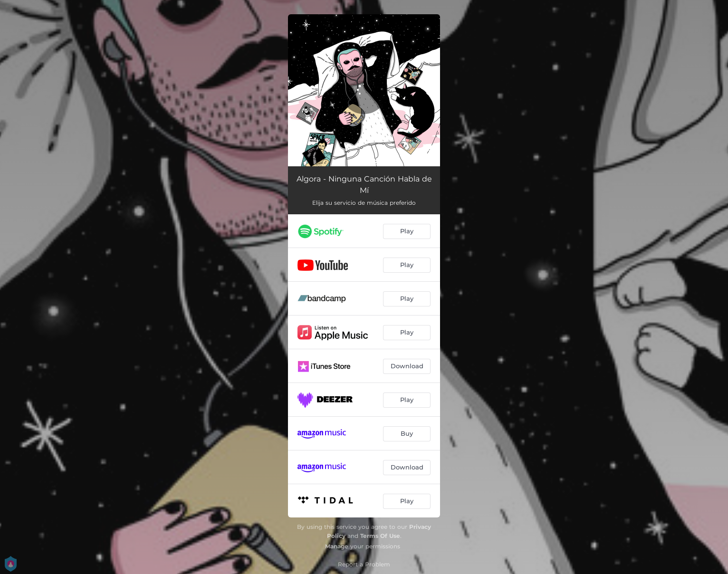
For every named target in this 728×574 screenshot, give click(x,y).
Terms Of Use (380, 536)
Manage (337, 546)
